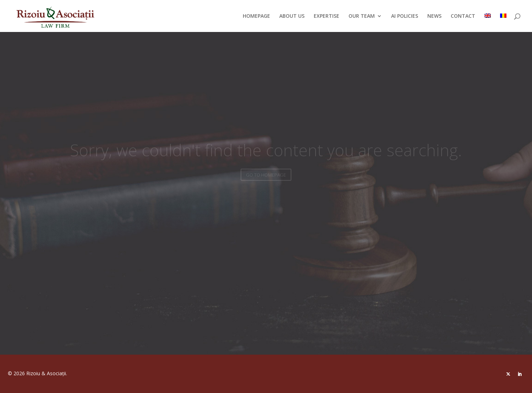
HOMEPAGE (256, 16)
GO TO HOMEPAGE (266, 177)
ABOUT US (292, 16)
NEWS (434, 16)
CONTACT (463, 16)
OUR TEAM (362, 16)
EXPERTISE (327, 16)
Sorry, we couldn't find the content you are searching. (266, 152)
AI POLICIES (405, 16)
